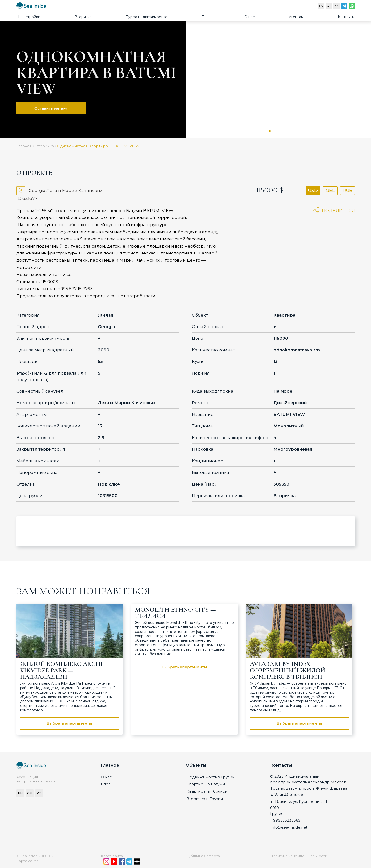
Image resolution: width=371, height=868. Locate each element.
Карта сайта (112, 856)
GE (329, 6)
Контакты (346, 17)
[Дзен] (137, 863)
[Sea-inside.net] (31, 7)
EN (321, 6)
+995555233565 (286, 820)
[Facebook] (122, 863)
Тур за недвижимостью (147, 17)
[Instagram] (106, 863)
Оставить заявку (51, 108)
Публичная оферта (203, 856)
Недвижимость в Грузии (210, 777)
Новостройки (28, 17)
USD (313, 191)
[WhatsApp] (352, 7)
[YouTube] (114, 863)
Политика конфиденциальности (299, 856)
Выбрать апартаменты (69, 723)
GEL (330, 191)
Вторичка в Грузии (205, 799)
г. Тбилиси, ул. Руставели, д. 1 (299, 801)
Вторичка (83, 17)
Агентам (296, 17)
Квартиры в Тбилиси (207, 791)
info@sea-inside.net (289, 827)
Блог (206, 17)
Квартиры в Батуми (206, 784)
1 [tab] (270, 131)
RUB (348, 191)
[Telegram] (344, 7)
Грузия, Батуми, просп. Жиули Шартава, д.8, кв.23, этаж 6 (309, 791)
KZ (336, 6)
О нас (250, 17)
